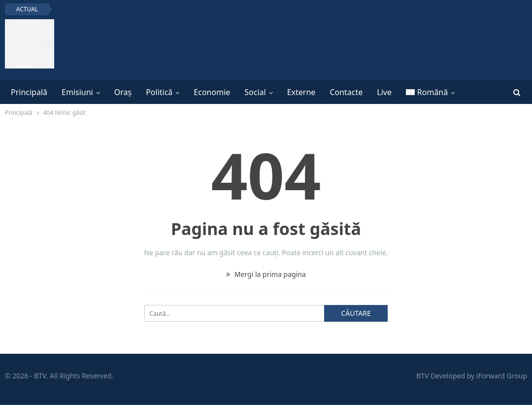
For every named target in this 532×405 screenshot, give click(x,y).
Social (255, 92)
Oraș (123, 92)
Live (384, 92)
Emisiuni (77, 92)
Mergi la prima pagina (266, 274)
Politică (159, 92)
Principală (29, 92)
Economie (212, 92)
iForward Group (502, 376)
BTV (422, 376)
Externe (301, 92)
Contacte (346, 92)
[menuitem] (430, 92)
